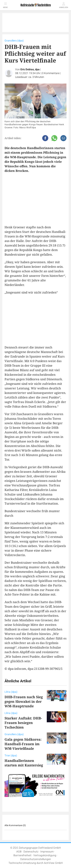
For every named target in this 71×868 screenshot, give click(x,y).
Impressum (47, 852)
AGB (19, 852)
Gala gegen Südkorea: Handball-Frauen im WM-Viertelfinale (23, 744)
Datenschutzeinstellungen (36, 859)
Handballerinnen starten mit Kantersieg (24, 763)
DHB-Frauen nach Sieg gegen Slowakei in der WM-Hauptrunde (24, 701)
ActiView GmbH (53, 863)
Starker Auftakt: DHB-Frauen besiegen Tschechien (23, 723)
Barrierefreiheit (22, 855)
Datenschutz (31, 852)
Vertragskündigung (45, 855)
